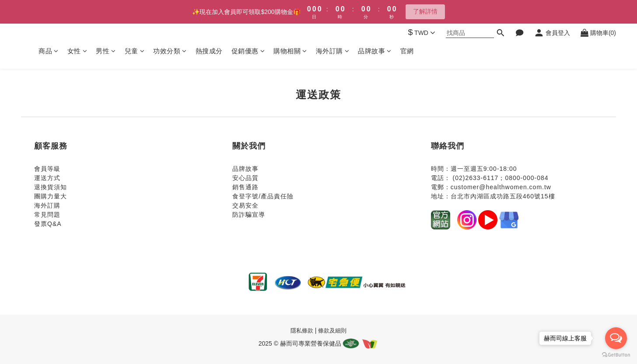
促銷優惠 (248, 51)
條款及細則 (332, 331)
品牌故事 (375, 51)
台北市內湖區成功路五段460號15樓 (503, 196)
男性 (106, 51)
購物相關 (290, 51)
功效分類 (170, 51)
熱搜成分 (209, 51)
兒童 (135, 51)
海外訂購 (333, 51)
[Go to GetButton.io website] (616, 355)
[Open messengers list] (616, 338)
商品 (49, 51)
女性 (77, 51)
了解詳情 (425, 11)
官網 (407, 51)
